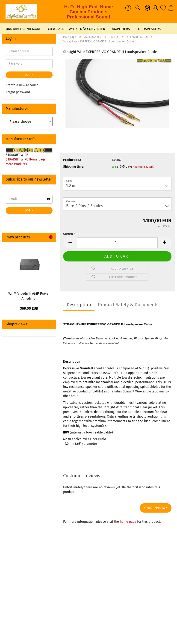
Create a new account (22, 85)
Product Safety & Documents (128, 305)
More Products (16, 164)
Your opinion (156, 508)
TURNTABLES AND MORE (22, 29)
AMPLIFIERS (121, 29)
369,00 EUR (29, 308)
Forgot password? (19, 92)
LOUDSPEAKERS (149, 29)
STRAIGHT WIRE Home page (26, 159)
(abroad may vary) (144, 167)
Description (79, 305)
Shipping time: (74, 167)
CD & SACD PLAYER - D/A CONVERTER (77, 29)
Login (29, 75)
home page (128, 522)
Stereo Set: (71, 234)
